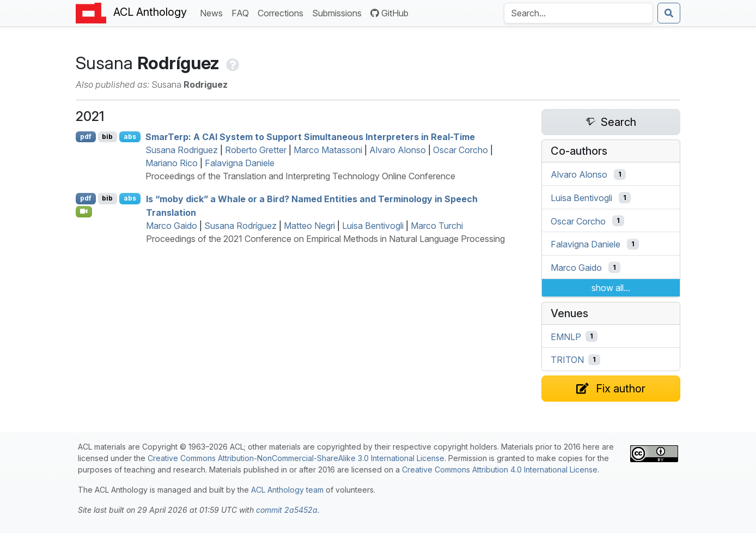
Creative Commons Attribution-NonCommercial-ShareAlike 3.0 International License (296, 458)
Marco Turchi (437, 226)
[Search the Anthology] (578, 13)
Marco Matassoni (328, 150)
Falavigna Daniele (240, 163)
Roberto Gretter (256, 150)
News (214, 12)
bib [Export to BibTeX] (107, 137)
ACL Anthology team (287, 490)
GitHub (389, 13)
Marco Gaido (172, 226)
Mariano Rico (172, 163)
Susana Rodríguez (240, 226)
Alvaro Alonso (398, 150)
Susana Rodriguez (182, 150)
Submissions (339, 12)
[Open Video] (84, 211)
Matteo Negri (309, 226)
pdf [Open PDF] (86, 137)
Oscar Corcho (461, 150)
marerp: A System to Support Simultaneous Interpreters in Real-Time (310, 137)
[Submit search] (669, 13)
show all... (611, 288)
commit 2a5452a (287, 510)
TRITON (567, 360)
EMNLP (566, 336)
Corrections (283, 12)
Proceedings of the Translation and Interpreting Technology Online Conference (300, 176)
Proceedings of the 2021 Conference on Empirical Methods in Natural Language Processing (325, 239)
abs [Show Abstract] (130, 137)
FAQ (242, 12)
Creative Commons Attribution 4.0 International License (500, 470)
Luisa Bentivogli (373, 226)
